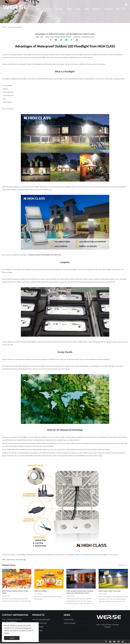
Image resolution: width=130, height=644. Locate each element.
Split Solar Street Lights (40, 624)
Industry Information (15, 27)
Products (59, 9)
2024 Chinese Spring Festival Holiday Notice (15, 593)
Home (38, 9)
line (56, 40)
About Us (48, 9)
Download (96, 9)
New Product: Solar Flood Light (16, 560)
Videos (69, 9)
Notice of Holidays (41, 592)
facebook (51, 40)
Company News (69, 620)
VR (118, 9)
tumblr (77, 40)
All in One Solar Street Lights (41, 620)
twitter (61, 40)
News (86, 9)
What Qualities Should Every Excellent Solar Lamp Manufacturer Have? (80, 593)
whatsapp (67, 40)
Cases (78, 9)
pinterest (72, 40)
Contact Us (108, 9)
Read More (123, 566)
